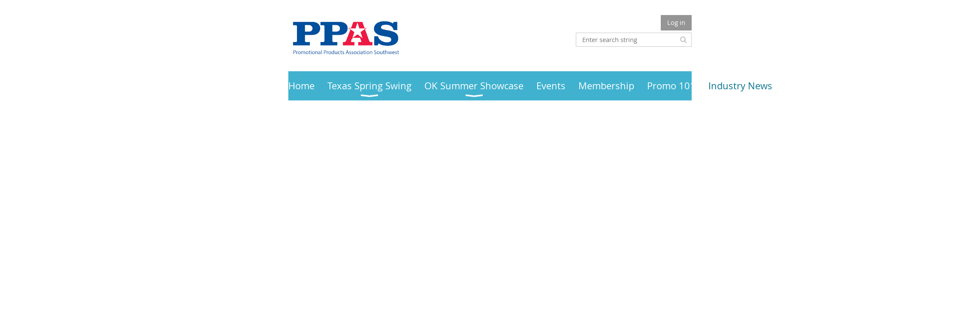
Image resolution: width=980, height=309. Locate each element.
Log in (676, 22)
